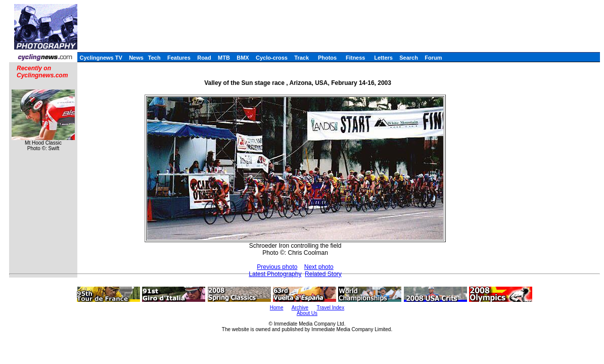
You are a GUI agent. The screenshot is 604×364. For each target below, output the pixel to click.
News (136, 58)
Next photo (319, 267)
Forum (433, 58)
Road (204, 58)
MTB (224, 58)
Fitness (356, 58)
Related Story (323, 274)
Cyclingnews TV (101, 58)
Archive (300, 308)
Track (301, 58)
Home (277, 308)
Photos (327, 58)
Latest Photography (275, 274)
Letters (383, 58)
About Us (307, 313)
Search (409, 58)
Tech (154, 58)
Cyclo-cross (272, 58)
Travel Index (331, 308)
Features (179, 58)
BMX (243, 58)
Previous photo (277, 267)
